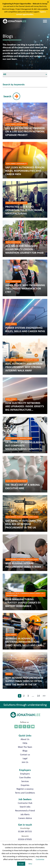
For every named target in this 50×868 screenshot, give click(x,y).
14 (38, 696)
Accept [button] (21, 864)
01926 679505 (25, 839)
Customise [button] (40, 859)
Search (7, 96)
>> (44, 696)
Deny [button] (30, 864)
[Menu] (45, 21)
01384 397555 (25, 831)
